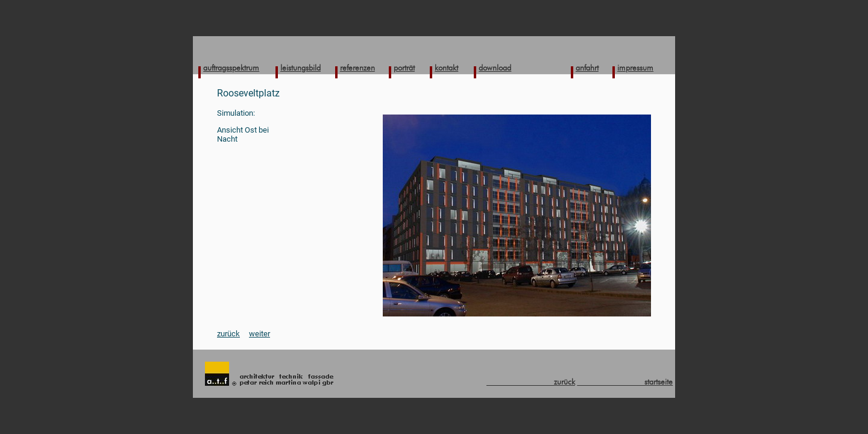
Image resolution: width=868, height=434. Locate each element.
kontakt (446, 68)
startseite (625, 382)
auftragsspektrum (231, 68)
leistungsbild (300, 68)
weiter (259, 334)
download (495, 68)
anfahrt (587, 68)
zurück (228, 334)
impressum (635, 68)
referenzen (357, 68)
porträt (404, 68)
